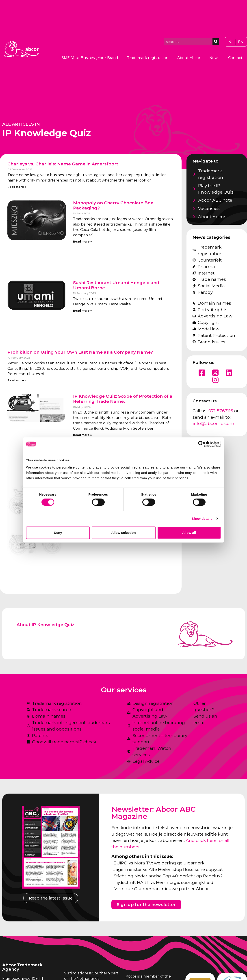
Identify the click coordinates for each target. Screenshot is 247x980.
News (214, 58)
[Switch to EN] (241, 42)
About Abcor (189, 58)
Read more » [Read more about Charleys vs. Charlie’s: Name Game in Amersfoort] (17, 187)
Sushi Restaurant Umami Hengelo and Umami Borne (116, 285)
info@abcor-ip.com (213, 423)
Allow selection (123, 533)
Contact (235, 58)
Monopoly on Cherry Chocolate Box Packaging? (113, 205)
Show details (202, 519)
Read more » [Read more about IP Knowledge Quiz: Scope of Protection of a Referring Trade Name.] (82, 435)
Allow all (189, 533)
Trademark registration (148, 58)
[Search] (216, 42)
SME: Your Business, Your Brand (90, 58)
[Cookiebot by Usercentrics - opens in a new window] (201, 444)
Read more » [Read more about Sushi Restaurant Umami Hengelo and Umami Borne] (82, 311)
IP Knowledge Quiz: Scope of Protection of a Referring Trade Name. (123, 399)
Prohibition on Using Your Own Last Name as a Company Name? (80, 352)
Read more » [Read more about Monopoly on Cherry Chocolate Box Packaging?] (82, 242)
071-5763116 (221, 411)
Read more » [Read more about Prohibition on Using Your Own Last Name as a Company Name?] (17, 380)
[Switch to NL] (231, 42)
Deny (58, 533)
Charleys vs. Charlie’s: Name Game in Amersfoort (63, 164)
